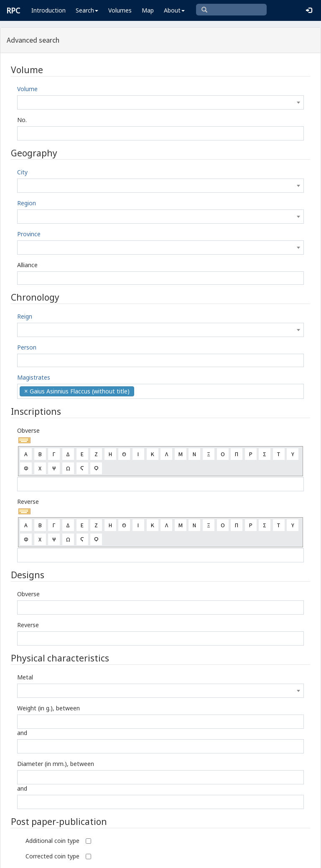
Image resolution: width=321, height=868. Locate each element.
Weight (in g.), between (48, 708)
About (174, 10)
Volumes (120, 10)
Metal (25, 677)
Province (29, 234)
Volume (27, 89)
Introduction (48, 10)
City (22, 172)
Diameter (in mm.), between (56, 764)
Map (148, 10)
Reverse (28, 502)
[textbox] (160, 102)
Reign (25, 316)
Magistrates (34, 377)
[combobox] (160, 102)
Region (27, 203)
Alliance (27, 265)
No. (22, 120)
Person (27, 347)
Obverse (28, 430)
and (22, 733)
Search (87, 10)
